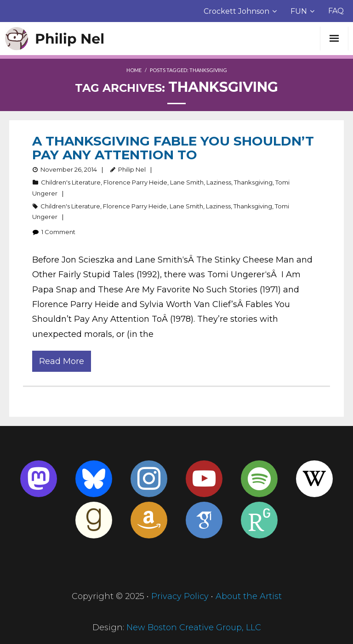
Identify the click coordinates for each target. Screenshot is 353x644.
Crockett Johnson (236, 11)
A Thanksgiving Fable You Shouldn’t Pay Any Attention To (173, 148)
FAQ (336, 11)
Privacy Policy (180, 596)
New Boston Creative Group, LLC (194, 627)
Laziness (219, 182)
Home (134, 70)
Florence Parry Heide (135, 182)
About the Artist (249, 596)
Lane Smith (187, 182)
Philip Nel (132, 169)
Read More (62, 361)
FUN (299, 11)
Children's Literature (71, 182)
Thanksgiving (253, 182)
